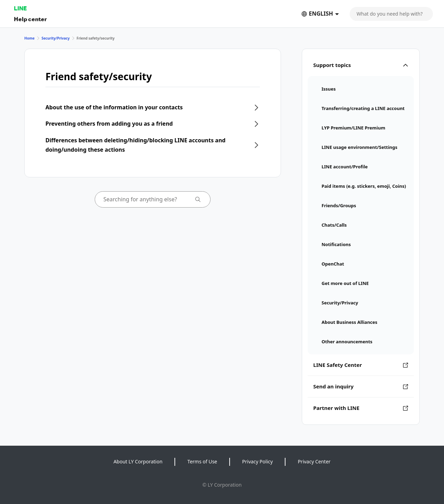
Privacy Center (314, 461)
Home (29, 38)
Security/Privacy (56, 38)
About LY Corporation (138, 461)
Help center (30, 19)
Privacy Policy (257, 461)
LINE (20, 8)
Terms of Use (202, 461)
